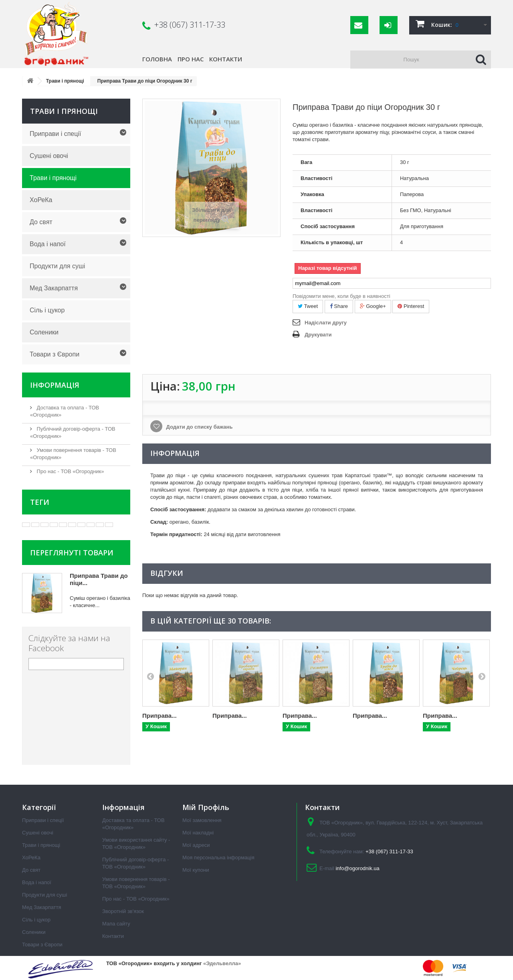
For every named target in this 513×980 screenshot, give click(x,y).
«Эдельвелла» (222, 963)
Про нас (191, 59)
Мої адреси (196, 845)
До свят (41, 222)
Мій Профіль (206, 807)
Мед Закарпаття (54, 288)
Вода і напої (48, 244)
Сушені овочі (49, 156)
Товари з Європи (55, 354)
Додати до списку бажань (199, 427)
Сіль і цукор (47, 310)
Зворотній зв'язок (123, 911)
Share (339, 306)
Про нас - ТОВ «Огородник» (70, 471)
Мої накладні (198, 833)
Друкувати (318, 335)
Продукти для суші (57, 266)
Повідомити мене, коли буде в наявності (341, 296)
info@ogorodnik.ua (357, 868)
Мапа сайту (116, 924)
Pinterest (411, 306)
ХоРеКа (41, 200)
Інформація (55, 385)
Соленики (44, 332)
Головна (157, 59)
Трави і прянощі (53, 178)
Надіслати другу (326, 323)
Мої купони (196, 870)
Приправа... (160, 716)
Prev (150, 676)
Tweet (308, 306)
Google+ (373, 306)
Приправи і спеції (55, 134)
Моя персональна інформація (218, 857)
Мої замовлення (202, 820)
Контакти (226, 59)
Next (482, 676)
